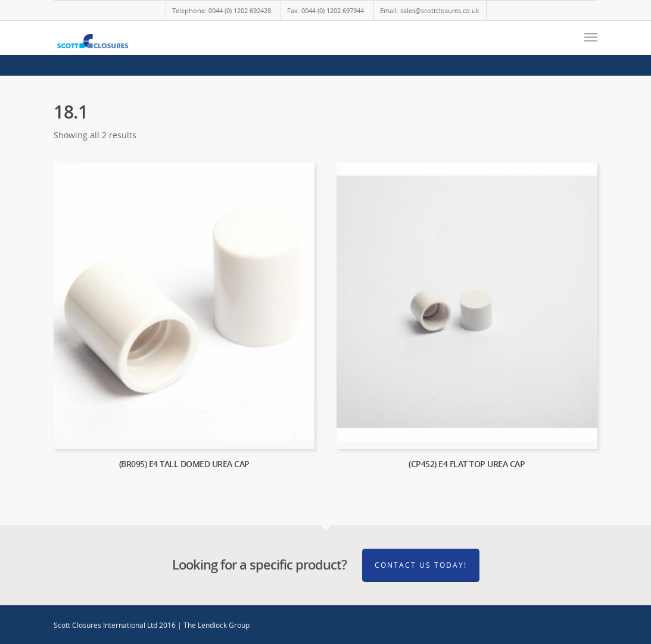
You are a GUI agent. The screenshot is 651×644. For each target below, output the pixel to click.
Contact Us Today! (421, 565)
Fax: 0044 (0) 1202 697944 (325, 10)
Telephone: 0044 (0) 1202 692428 (222, 10)
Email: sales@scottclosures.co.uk (430, 10)
